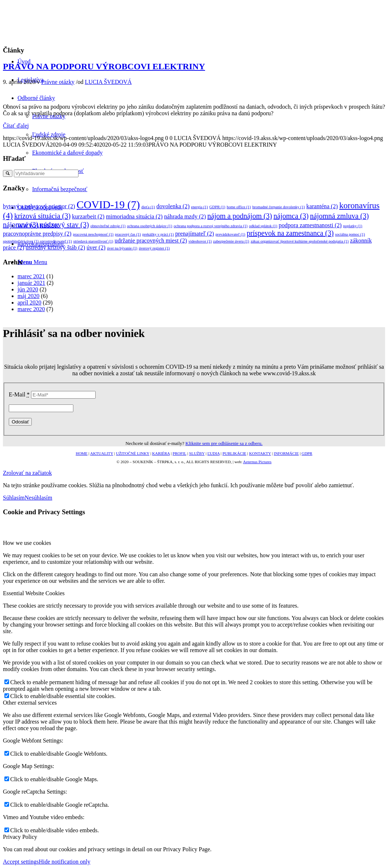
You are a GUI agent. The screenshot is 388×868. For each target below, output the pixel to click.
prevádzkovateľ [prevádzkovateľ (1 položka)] (230, 234)
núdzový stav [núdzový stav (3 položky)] (64, 225)
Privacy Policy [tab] (20, 837)
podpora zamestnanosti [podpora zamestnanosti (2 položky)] (310, 225)
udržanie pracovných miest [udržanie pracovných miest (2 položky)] (151, 241)
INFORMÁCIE (286, 453)
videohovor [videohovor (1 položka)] (200, 241)
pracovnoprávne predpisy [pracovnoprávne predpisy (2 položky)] (37, 234)
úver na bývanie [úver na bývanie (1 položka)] (122, 248)
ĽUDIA (214, 453)
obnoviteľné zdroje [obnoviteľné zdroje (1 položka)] (108, 226)
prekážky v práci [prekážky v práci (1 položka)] (158, 234)
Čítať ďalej (16, 126)
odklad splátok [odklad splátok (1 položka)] (263, 226)
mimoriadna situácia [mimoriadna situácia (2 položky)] (134, 217)
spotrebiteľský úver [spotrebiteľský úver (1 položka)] (21, 241)
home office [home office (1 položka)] (239, 207)
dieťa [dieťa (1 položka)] (148, 207)
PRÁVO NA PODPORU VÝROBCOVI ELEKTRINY (104, 66)
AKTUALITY (102, 453)
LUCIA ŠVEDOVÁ (108, 82)
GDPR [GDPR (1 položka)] (218, 207)
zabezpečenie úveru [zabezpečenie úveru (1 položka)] (231, 241)
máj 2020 (28, 296)
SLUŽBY (197, 453)
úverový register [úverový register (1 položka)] (154, 248)
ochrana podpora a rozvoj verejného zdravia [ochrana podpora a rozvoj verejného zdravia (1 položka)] (211, 226)
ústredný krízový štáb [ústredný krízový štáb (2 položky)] (55, 248)
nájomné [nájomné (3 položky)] (21, 225)
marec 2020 (31, 309)
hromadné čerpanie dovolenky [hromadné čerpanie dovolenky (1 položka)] (278, 207)
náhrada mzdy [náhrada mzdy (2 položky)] (185, 217)
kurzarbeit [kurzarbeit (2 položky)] (88, 217)
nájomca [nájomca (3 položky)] (291, 216)
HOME (81, 453)
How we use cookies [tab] (27, 543)
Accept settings (21, 862)
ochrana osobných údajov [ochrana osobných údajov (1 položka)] (150, 226)
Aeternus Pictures (257, 462)
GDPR (307, 453)
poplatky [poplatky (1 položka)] (353, 226)
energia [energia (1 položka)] (199, 207)
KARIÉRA (161, 453)
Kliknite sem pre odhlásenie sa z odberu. (224, 443)
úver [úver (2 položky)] (96, 248)
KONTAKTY (260, 453)
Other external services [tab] (30, 703)
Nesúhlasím (39, 498)
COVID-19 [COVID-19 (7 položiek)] (108, 205)
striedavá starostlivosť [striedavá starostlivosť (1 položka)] (93, 241)
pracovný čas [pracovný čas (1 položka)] (128, 234)
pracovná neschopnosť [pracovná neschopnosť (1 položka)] (93, 234)
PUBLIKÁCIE (234, 453)
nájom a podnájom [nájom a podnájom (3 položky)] (240, 216)
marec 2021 (31, 276)
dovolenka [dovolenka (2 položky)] (173, 206)
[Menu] (32, 262)
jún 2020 (28, 289)
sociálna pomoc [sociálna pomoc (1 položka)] (350, 234)
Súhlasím (14, 498)
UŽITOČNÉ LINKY (133, 453)
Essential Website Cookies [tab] (34, 593)
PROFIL (180, 453)
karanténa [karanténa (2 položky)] (322, 206)
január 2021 (31, 283)
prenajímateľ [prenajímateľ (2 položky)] (195, 234)
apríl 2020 (29, 303)
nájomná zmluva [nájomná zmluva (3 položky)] (339, 216)
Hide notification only (64, 862)
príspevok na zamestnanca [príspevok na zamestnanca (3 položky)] (290, 233)
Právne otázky (58, 82)
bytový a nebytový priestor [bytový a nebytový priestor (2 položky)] (39, 206)
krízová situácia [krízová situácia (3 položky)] (42, 216)
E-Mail (19, 394)
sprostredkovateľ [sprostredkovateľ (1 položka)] (56, 241)
